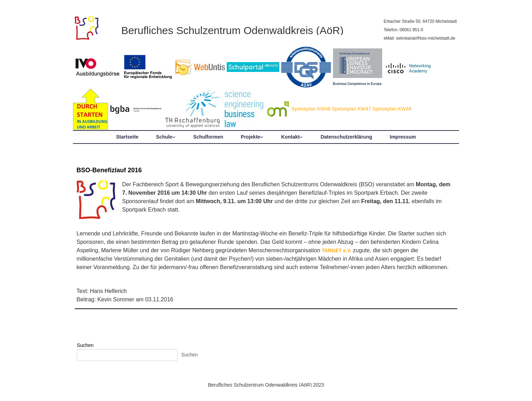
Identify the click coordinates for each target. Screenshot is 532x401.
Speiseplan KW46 (311, 109)
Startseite (127, 137)
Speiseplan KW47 (351, 109)
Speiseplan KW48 (392, 109)
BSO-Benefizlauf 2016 (109, 170)
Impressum (403, 137)
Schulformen (208, 137)
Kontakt (290, 137)
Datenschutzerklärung (346, 137)
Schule (164, 137)
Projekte (250, 137)
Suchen (85, 345)
